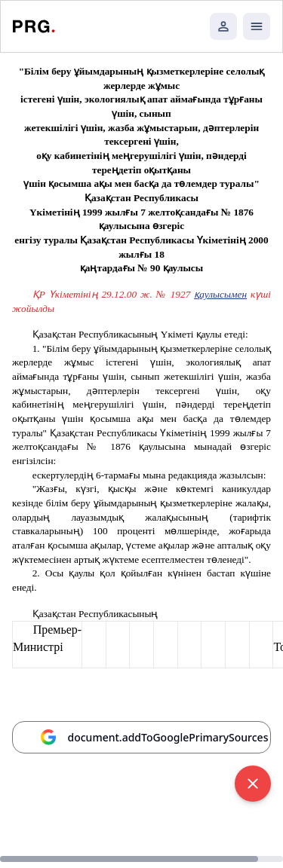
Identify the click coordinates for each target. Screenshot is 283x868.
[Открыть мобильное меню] (257, 26)
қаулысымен (220, 294)
